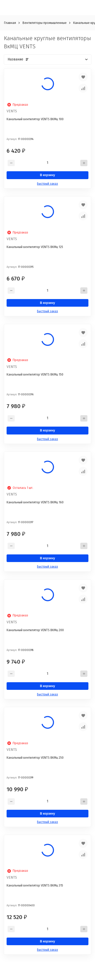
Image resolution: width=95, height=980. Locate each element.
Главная (10, 23)
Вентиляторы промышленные (44, 23)
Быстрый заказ (48, 184)
